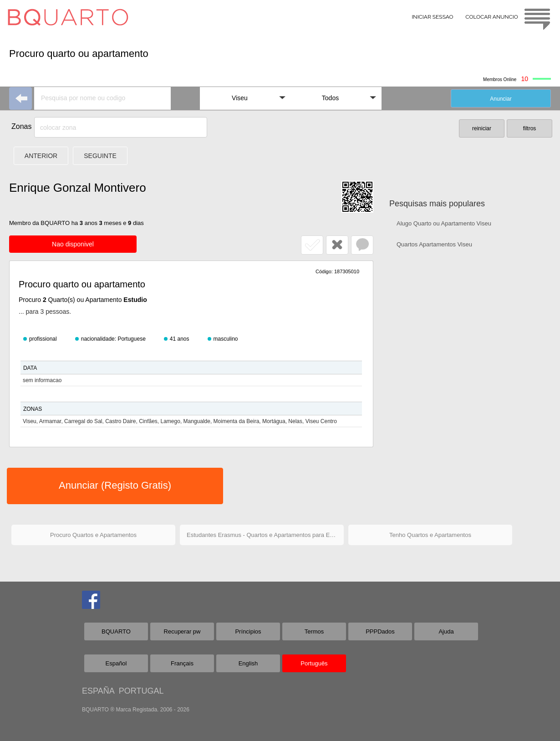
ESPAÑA (98, 691)
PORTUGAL (141, 691)
